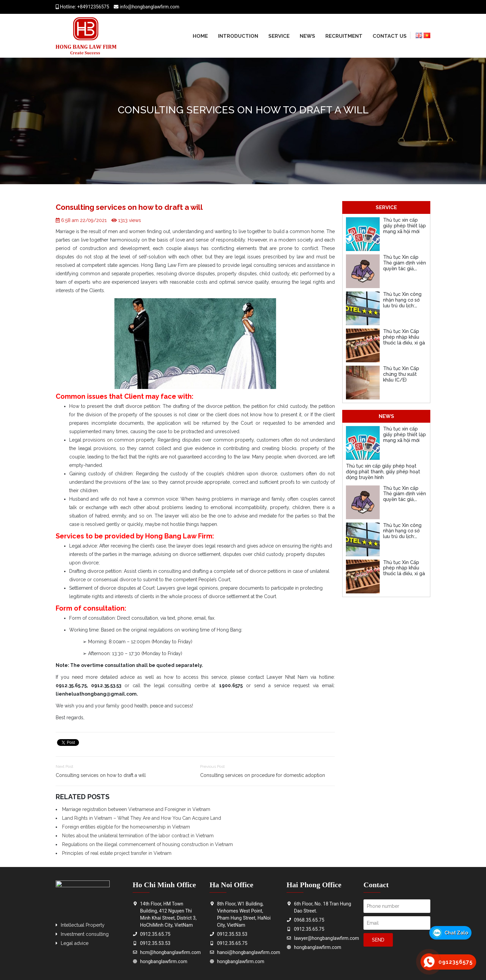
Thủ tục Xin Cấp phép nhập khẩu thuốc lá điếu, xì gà (404, 337)
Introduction (238, 36)
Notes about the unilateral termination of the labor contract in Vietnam (138, 836)
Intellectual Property (83, 925)
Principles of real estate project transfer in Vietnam (117, 853)
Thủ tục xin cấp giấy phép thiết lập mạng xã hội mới (404, 226)
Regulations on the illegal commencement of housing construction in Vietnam (147, 844)
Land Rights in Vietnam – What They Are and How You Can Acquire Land (142, 818)
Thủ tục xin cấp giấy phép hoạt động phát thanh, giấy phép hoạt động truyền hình (383, 472)
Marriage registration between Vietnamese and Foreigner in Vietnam (136, 809)
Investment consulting (85, 934)
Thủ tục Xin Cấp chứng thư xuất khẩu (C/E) (401, 374)
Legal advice (75, 943)
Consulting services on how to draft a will (101, 775)
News (307, 36)
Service (279, 36)
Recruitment (344, 36)
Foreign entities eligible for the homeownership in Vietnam (126, 827)
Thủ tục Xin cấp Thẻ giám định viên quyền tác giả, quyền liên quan (404, 265)
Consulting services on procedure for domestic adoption (263, 775)
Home (200, 36)
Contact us (390, 36)
